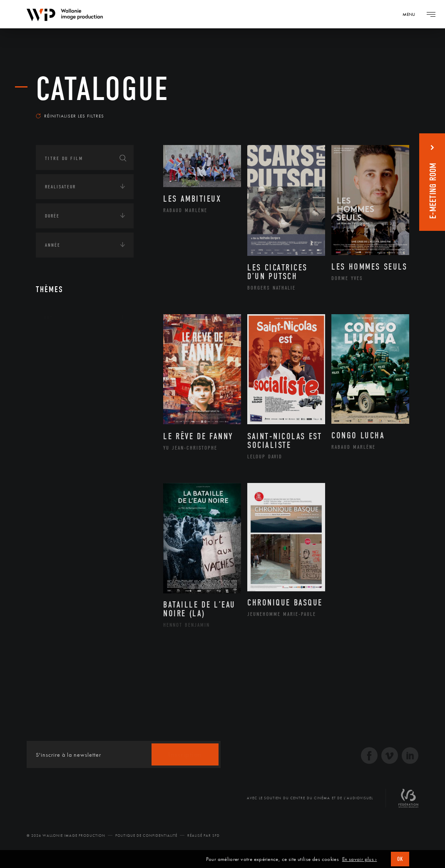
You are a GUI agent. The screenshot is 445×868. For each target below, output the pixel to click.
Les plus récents (380, 110)
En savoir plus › (360, 859)
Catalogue (102, 89)
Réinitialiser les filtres (70, 116)
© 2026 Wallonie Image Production (66, 835)
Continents (59, 343)
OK (400, 859)
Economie (56, 395)
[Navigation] (412, 14)
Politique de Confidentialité (146, 835)
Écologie (56, 369)
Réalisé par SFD (204, 835)
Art (48, 318)
